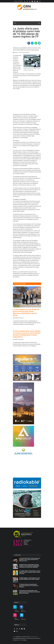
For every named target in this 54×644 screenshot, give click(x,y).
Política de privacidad (31, 638)
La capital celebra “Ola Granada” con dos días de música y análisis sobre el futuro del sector (30, 572)
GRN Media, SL (19, 637)
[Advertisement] (27, 102)
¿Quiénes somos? (26, 637)
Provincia (17, 306)
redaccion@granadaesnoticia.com (20, 638)
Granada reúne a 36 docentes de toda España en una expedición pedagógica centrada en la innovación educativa (29, 566)
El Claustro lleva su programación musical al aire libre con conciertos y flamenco (29, 586)
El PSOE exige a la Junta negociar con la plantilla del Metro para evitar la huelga (30, 579)
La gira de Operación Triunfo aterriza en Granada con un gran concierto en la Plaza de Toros (30, 560)
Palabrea (25, 640)
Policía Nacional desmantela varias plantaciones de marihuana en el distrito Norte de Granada (30, 592)
